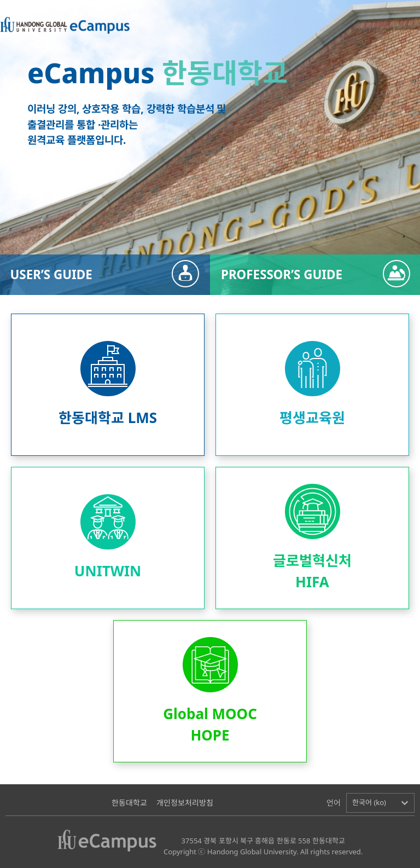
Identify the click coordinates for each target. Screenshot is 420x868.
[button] (380, 803)
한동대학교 (129, 803)
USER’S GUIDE (51, 274)
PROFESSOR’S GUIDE (282, 274)
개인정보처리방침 (185, 803)
